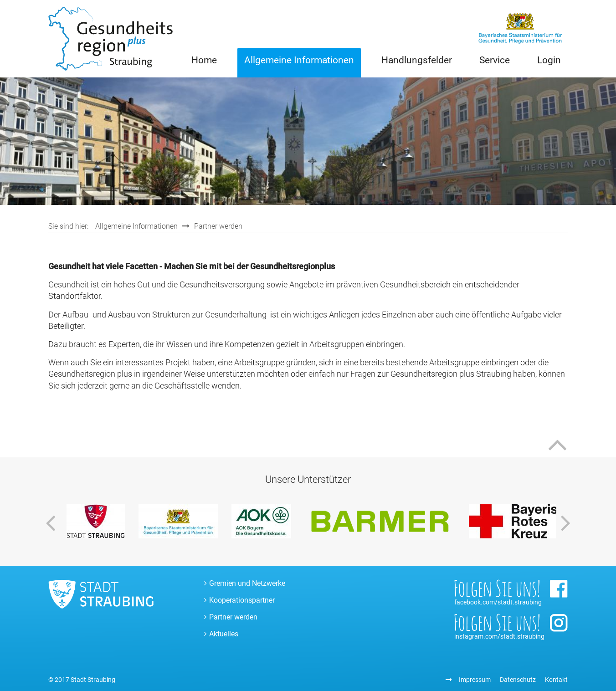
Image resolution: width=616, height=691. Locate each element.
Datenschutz (518, 680)
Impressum (475, 680)
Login (549, 60)
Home (204, 60)
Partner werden (218, 226)
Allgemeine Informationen (299, 60)
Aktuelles (224, 634)
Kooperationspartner (242, 600)
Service (495, 60)
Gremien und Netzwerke (247, 583)
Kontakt (556, 680)
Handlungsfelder (417, 60)
